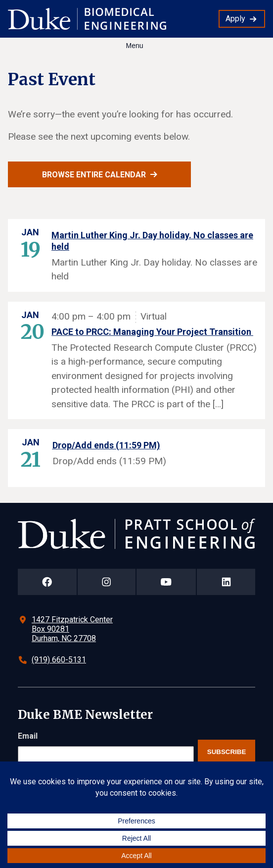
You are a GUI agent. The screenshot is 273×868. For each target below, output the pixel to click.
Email (28, 736)
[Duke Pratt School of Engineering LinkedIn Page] (226, 582)
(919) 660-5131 (59, 660)
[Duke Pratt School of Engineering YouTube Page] (166, 582)
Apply (235, 19)
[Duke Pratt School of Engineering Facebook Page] (47, 582)
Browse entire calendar (94, 175)
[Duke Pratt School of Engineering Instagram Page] (107, 582)
